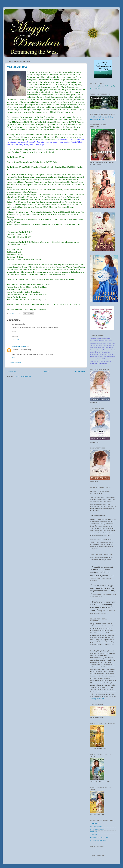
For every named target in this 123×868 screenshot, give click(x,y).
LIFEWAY (94, 832)
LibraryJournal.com (98, 699)
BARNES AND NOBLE (98, 841)
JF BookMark (95, 823)
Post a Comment (15, 362)
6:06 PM (15, 357)
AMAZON (94, 835)
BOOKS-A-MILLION (98, 829)
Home (46, 371)
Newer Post (12, 371)
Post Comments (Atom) (23, 376)
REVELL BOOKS (96, 826)
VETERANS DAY (17, 67)
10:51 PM (16, 339)
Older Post (80, 371)
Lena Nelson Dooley (19, 346)
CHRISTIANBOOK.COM (99, 838)
